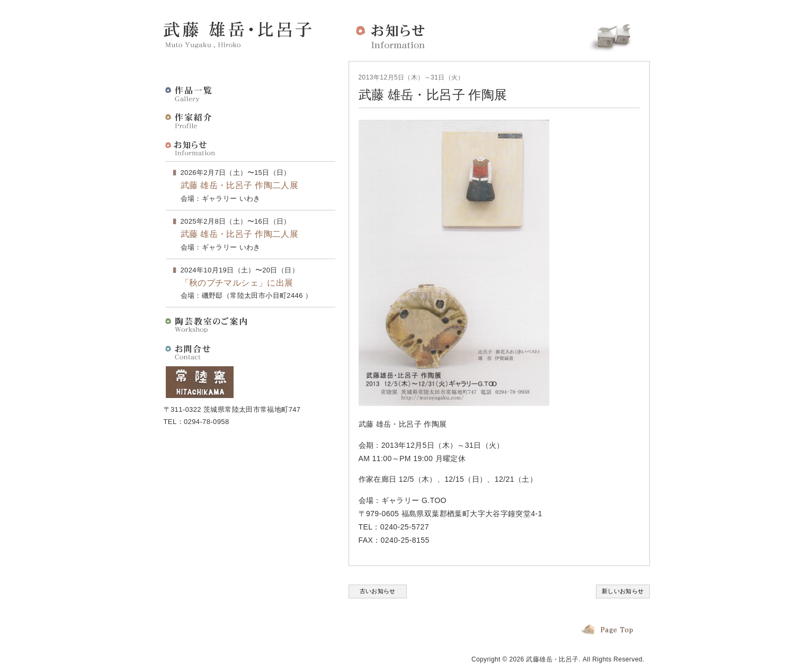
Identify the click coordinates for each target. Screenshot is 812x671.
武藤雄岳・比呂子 (552, 659)
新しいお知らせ (623, 591)
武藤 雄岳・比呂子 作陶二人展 (240, 185)
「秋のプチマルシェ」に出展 (237, 283)
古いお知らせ (378, 591)
